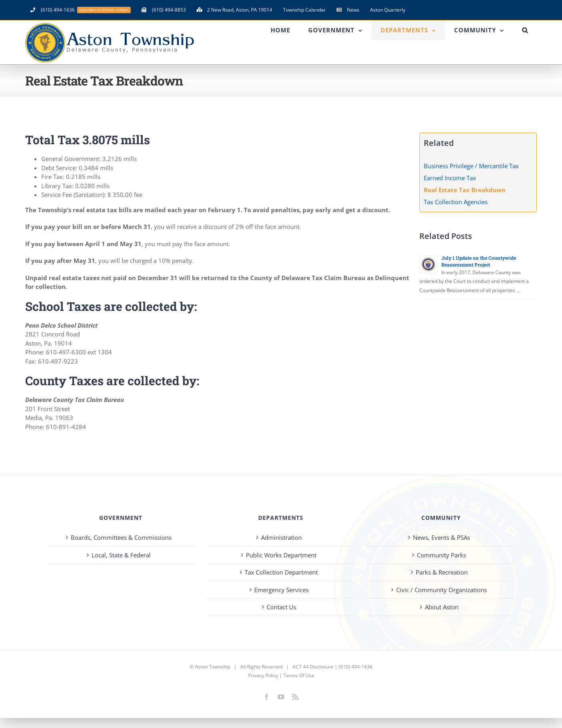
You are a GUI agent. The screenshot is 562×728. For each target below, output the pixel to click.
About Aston (442, 607)
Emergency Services (281, 590)
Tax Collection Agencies (456, 202)
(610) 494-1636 (356, 667)
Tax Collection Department (281, 572)
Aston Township (213, 667)
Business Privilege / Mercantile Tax (471, 166)
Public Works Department (281, 555)
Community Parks (441, 555)
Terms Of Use (299, 675)
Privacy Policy (263, 675)
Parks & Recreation (442, 572)
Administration (281, 537)
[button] (525, 30)
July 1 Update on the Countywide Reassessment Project (479, 261)
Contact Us (281, 607)
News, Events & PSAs (441, 537)
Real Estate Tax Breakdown (465, 190)
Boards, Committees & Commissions (121, 537)
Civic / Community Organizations (441, 590)
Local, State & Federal (121, 555)
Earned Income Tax (450, 178)
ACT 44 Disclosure (313, 667)
